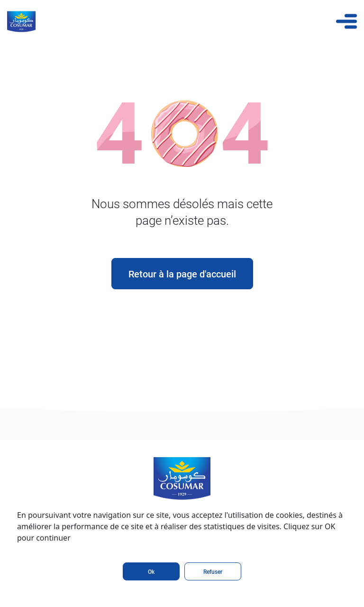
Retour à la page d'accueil (182, 274)
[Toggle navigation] (346, 21)
